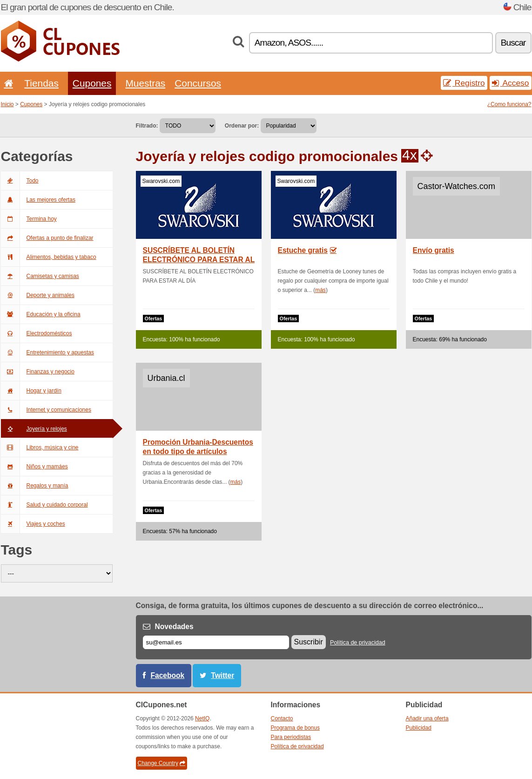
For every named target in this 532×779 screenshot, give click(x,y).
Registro (464, 83)
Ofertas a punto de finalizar (47, 238)
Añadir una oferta (427, 718)
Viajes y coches (33, 524)
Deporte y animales (38, 295)
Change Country (162, 763)
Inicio (7, 104)
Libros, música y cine (40, 447)
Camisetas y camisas (40, 276)
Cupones (92, 83)
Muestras (145, 83)
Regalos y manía (35, 486)
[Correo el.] (216, 642)
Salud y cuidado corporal (44, 505)
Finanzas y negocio (38, 372)
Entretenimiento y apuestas (47, 352)
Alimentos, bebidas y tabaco (49, 257)
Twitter (222, 675)
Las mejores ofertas (38, 200)
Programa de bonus (295, 728)
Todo (20, 181)
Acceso (511, 83)
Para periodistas (291, 737)
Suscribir (309, 642)
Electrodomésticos (37, 333)
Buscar (513, 43)
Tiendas (41, 83)
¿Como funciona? (509, 104)
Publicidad (419, 728)
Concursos (198, 83)
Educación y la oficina (41, 314)
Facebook (168, 675)
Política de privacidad (358, 643)
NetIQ (202, 718)
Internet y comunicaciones (46, 410)
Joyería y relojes (34, 429)
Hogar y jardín (31, 391)
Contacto (282, 718)
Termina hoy (29, 219)
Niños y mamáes (34, 467)
